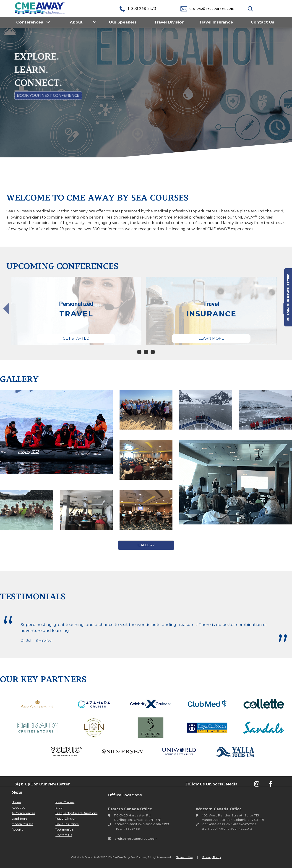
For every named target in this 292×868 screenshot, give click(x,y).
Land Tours (20, 818)
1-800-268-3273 (137, 8)
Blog (59, 808)
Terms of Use (184, 857)
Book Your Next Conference (48, 95)
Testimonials (64, 829)
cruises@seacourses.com (207, 8)
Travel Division (169, 22)
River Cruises (65, 802)
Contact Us (262, 22)
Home (16, 802)
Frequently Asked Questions (76, 813)
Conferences (30, 22)
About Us (18, 808)
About (76, 22)
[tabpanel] (111, 311)
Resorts (17, 829)
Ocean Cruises (22, 824)
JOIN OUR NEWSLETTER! (288, 297)
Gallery (146, 545)
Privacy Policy (212, 857)
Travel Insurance (216, 22)
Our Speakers (123, 22)
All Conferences (23, 813)
